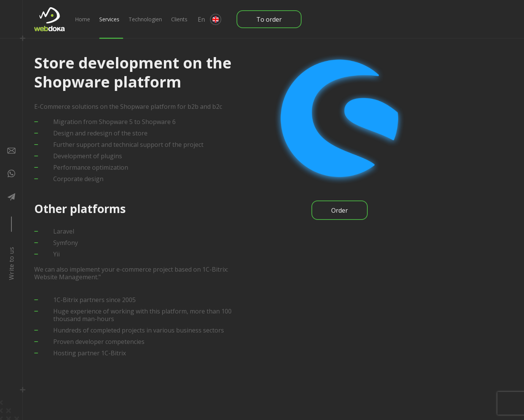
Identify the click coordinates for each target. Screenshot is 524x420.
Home (83, 19)
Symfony (66, 243)
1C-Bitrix (215, 269)
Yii (56, 254)
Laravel (64, 231)
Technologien (145, 19)
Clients (179, 19)
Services (109, 19)
